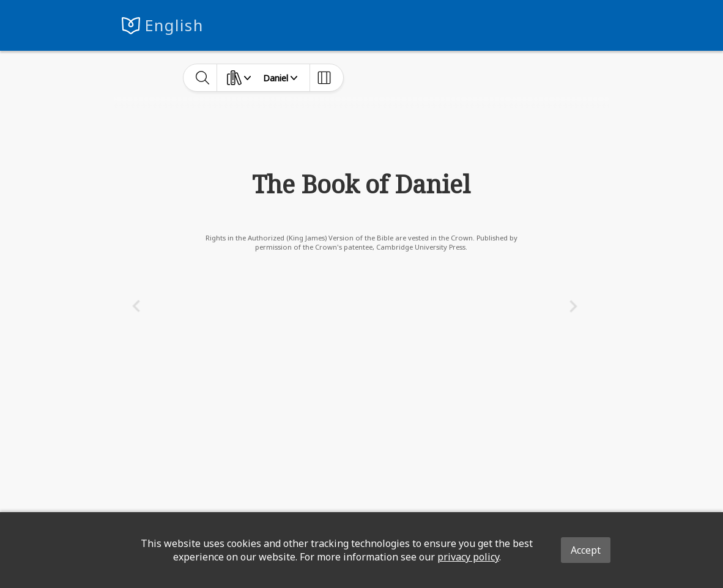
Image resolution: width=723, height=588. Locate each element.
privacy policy (468, 557)
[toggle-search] (203, 78)
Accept (586, 550)
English (174, 25)
